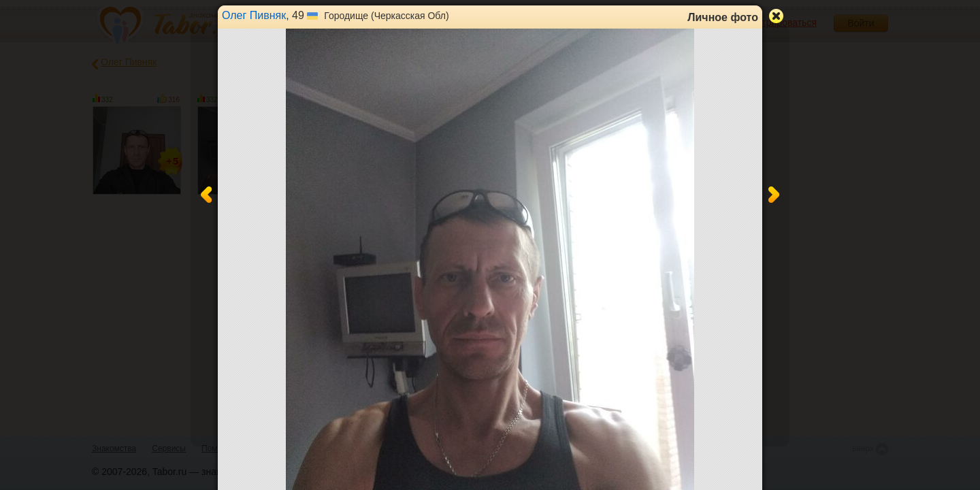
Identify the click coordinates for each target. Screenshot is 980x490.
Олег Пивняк (254, 15)
